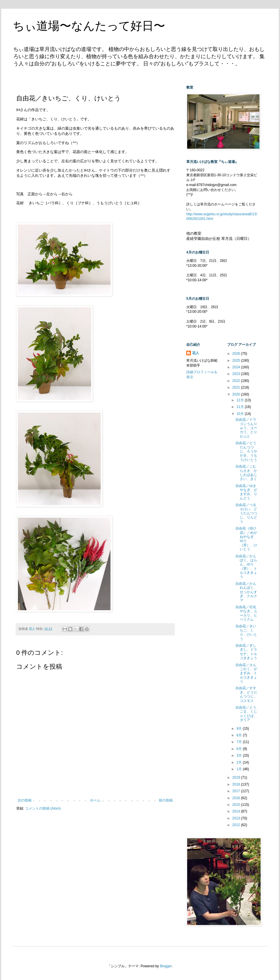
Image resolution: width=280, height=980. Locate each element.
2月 (240, 762)
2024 (237, 367)
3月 (240, 755)
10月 (241, 414)
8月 (240, 735)
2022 (237, 381)
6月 (240, 749)
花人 (196, 353)
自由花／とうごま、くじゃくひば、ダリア (246, 714)
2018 (237, 784)
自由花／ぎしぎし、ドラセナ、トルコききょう (246, 652)
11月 (241, 407)
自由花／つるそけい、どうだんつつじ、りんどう (246, 513)
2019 (237, 777)
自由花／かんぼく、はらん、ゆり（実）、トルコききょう (246, 567)
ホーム (95, 800)
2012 (237, 825)
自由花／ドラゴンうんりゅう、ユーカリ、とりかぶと (246, 428)
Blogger (166, 966)
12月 (241, 400)
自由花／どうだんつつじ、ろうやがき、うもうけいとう (246, 451)
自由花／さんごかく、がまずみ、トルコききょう (246, 673)
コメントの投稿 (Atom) (43, 808)
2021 (237, 387)
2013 (237, 818)
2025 (237, 361)
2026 (237, 354)
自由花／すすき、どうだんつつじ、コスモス (246, 694)
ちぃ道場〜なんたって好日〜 (89, 26)
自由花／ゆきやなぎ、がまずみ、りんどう (246, 492)
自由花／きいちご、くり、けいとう (246, 632)
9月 (240, 729)
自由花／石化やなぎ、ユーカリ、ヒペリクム (246, 613)
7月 (240, 742)
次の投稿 (25, 800)
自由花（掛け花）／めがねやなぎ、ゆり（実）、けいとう (246, 539)
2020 (237, 394)
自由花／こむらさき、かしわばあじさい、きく (246, 473)
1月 (240, 769)
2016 (237, 798)
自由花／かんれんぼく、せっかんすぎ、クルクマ (246, 592)
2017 (237, 791)
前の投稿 (166, 800)
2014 (237, 811)
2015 (237, 805)
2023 (237, 374)
